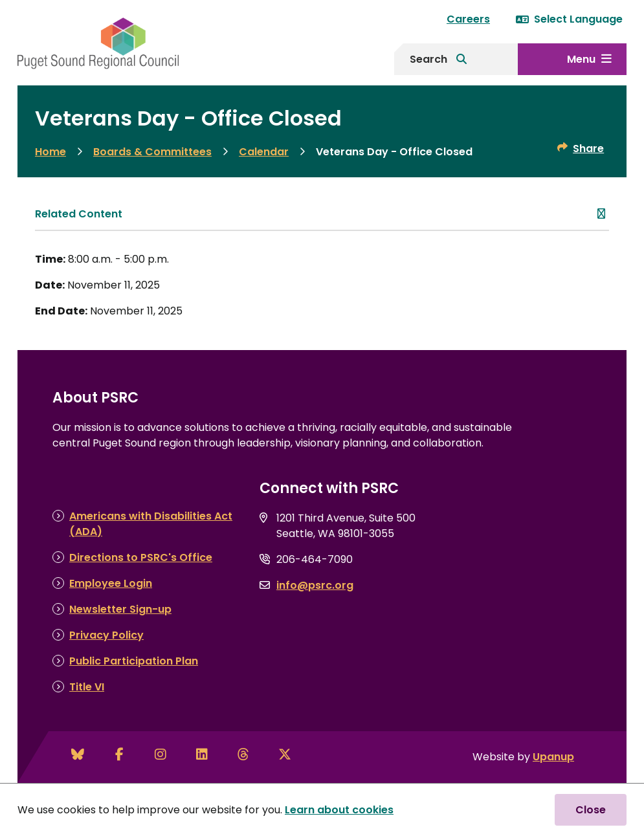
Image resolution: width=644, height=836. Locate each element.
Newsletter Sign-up (120, 609)
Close (591, 810)
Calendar (264, 152)
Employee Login (111, 583)
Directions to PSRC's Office (141, 557)
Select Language (569, 19)
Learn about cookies (339, 810)
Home (50, 152)
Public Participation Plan (134, 661)
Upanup (553, 757)
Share (588, 148)
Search (428, 59)
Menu (581, 59)
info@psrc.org (315, 585)
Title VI (87, 687)
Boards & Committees (152, 152)
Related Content (79, 214)
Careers (468, 19)
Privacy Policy (106, 635)
